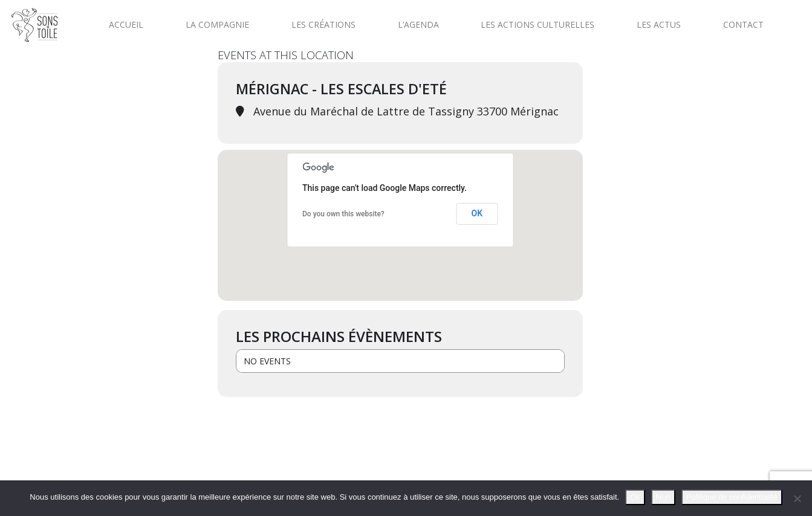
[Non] (797, 498)
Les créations (323, 24)
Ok (635, 497)
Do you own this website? (343, 214)
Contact (743, 24)
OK (477, 213)
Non (663, 497)
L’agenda (418, 24)
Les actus (659, 24)
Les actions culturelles (538, 24)
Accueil (126, 24)
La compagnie (217, 24)
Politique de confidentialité (732, 497)
